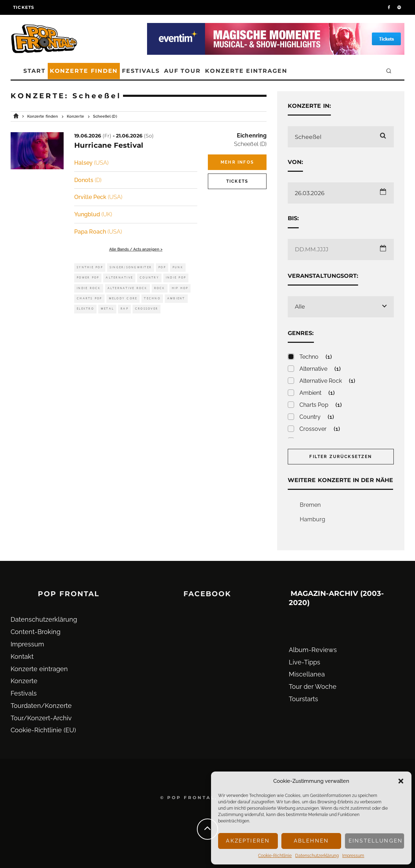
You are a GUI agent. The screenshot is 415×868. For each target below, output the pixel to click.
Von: (295, 162)
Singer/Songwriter (131, 267)
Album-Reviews (313, 650)
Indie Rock (89, 288)
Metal (107, 309)
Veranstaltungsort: (323, 276)
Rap (124, 309)
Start (34, 71)
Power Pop (88, 278)
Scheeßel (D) (250, 144)
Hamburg (312, 519)
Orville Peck (98, 197)
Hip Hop (180, 288)
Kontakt (22, 656)
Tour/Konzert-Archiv (41, 718)
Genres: (301, 333)
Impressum (353, 856)
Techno (152, 298)
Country (149, 278)
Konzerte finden (84, 71)
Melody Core (123, 298)
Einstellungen (376, 841)
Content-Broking (36, 632)
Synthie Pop (90, 267)
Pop (162, 267)
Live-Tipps (305, 662)
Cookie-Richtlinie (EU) (43, 730)
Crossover (147, 309)
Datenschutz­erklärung (317, 856)
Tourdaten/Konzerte (41, 706)
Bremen (310, 505)
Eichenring (252, 136)
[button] (401, 781)
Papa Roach (98, 232)
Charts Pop (89, 298)
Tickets (24, 7)
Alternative (119, 278)
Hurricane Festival (109, 145)
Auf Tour (182, 71)
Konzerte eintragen (246, 71)
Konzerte (24, 681)
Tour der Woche (313, 687)
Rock (160, 288)
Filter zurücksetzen (341, 457)
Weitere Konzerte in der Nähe (340, 480)
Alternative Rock (127, 288)
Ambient (176, 298)
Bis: (293, 218)
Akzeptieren (248, 841)
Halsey (91, 163)
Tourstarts (303, 699)
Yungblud (93, 214)
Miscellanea (307, 674)
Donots (88, 180)
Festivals (141, 71)
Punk (178, 267)
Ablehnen (311, 841)
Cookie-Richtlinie (275, 856)
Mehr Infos (237, 162)
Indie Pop (176, 278)
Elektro (85, 309)
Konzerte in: (309, 106)
